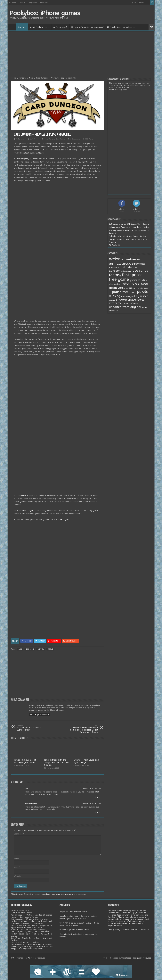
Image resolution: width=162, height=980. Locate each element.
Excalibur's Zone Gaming (22, 913)
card (20, 649)
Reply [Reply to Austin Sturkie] (97, 813)
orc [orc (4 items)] (130, 288)
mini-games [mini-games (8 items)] (142, 284)
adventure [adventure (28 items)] (128, 259)
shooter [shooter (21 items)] (122, 300)
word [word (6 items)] (145, 307)
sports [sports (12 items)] (140, 300)
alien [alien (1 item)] (138, 260)
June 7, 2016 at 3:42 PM (92, 788)
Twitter (22, 3)
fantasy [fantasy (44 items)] (115, 275)
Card (31, 78)
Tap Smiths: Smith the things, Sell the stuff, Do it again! (56, 762)
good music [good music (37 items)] (138, 280)
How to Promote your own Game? (88, 27)
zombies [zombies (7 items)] (113, 310)
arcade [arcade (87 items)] (128, 263)
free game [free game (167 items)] (119, 279)
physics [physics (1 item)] (140, 288)
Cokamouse (21, 139)
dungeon (30, 649)
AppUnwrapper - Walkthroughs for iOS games (32, 915)
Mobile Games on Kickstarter (121, 27)
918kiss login (65, 930)
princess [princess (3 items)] (133, 292)
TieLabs (148, 958)
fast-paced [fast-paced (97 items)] (132, 275)
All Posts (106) (116, 245)
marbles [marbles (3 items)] (116, 284)
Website (18, 876)
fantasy (41, 649)
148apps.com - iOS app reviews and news (30, 919)
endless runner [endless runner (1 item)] (127, 271)
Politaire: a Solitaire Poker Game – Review (128, 236)
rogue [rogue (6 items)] (130, 296)
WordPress (126, 958)
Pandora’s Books (80, 912)
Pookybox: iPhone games (45, 13)
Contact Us (144, 930)
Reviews (21, 27)
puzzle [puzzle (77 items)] (142, 292)
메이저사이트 (65, 923)
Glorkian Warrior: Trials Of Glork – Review (31, 728)
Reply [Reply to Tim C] (97, 798)
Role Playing (60, 139)
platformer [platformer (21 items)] (120, 292)
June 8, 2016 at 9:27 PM (92, 804)
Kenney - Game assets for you (25, 917)
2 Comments (75, 139)
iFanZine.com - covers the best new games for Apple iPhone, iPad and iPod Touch (32, 926)
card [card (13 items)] (122, 267)
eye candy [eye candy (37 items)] (140, 271)
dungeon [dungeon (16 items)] (115, 271)
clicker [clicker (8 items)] (129, 267)
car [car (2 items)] (118, 267)
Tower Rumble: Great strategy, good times (25, 761)
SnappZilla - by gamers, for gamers (27, 949)
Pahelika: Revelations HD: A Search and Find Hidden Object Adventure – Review (84, 729)
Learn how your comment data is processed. (66, 894)
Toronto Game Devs (20, 911)
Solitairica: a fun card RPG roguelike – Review (129, 224)
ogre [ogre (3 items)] (126, 288)
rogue (50, 649)
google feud (65, 916)
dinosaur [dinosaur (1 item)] (136, 268)
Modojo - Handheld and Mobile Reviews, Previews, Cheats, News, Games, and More (30, 931)
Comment (19, 834)
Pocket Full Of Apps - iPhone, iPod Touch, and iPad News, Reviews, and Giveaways (31, 922)
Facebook (13, 3)
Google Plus (33, 3)
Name (17, 859)
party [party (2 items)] (135, 288)
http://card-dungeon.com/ (63, 519)
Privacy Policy (114, 930)
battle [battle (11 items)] (138, 264)
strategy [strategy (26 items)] (115, 303)
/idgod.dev (64, 912)
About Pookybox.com (39, 27)
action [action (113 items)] (115, 259)
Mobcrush (44, 3)
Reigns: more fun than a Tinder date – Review (129, 227)
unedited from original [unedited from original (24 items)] (125, 307)
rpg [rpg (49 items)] (137, 296)
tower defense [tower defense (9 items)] (130, 303)
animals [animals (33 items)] (115, 264)
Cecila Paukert (66, 934)
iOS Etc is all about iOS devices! (25, 942)
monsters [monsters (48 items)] (116, 288)
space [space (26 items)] (132, 300)
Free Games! (60, 27)
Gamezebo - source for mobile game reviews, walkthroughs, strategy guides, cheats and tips (32, 945)
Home (13, 27)
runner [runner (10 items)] (144, 296)
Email (17, 867)
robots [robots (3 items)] (124, 296)
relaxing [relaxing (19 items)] (114, 296)
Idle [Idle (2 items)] (110, 284)
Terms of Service (130, 930)
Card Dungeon (64, 144)
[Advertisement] (81, 54)
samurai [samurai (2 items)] (112, 300)
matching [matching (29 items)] (127, 284)
